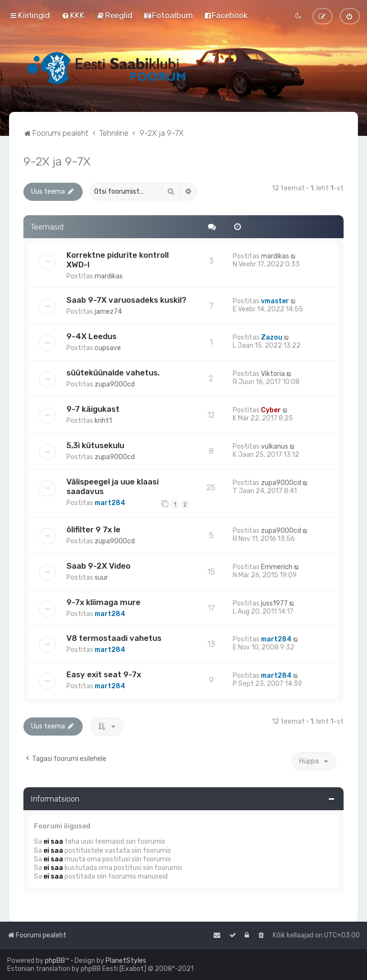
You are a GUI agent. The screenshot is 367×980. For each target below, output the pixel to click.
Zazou (272, 337)
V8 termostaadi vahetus (114, 638)
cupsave (108, 348)
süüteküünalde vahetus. (113, 373)
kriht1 (103, 421)
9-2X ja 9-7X (57, 161)
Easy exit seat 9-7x (104, 674)
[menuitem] (73, 15)
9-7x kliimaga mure (103, 602)
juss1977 (274, 603)
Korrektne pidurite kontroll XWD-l (118, 260)
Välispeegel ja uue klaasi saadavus (113, 486)
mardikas (109, 276)
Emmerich (277, 567)
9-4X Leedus (92, 336)
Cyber (271, 410)
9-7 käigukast (93, 409)
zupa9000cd (115, 384)
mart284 (110, 503)
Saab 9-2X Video (98, 566)
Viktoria (273, 374)
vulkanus (275, 446)
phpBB (55, 961)
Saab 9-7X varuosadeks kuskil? (126, 300)
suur (101, 578)
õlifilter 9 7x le (93, 529)
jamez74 (108, 312)
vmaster (275, 301)
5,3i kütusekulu (95, 445)
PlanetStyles (126, 961)
